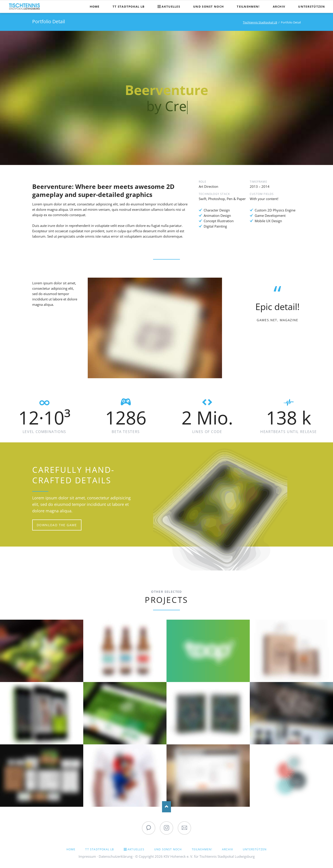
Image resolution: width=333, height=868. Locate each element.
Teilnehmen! (202, 849)
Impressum (87, 856)
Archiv (227, 849)
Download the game (57, 525)
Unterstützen (255, 849)
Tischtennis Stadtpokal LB (260, 22)
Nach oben (166, 807)
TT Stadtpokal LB (100, 849)
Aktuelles (136, 849)
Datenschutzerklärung (116, 856)
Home (71, 849)
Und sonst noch (168, 849)
